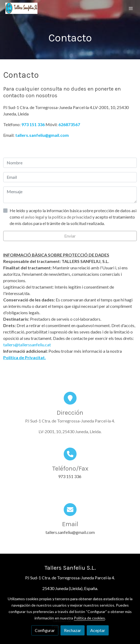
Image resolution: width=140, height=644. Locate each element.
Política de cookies (89, 618)
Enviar (70, 236)
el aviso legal (33, 217)
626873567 (69, 124)
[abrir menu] (131, 8)
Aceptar (98, 630)
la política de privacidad (70, 217)
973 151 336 (33, 124)
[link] (21, 8)
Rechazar (73, 630)
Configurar (45, 630)
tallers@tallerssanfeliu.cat (27, 345)
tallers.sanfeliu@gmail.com (42, 135)
